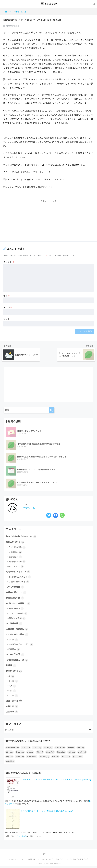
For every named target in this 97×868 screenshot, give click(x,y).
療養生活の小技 (16, 598)
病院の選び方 (16, 609)
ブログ (13, 697)
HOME (49, 856)
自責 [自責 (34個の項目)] (55, 758)
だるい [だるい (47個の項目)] (26, 749)
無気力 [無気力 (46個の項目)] (61, 754)
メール (8, 307)
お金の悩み (15, 557)
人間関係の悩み (17, 562)
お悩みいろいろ (16, 542)
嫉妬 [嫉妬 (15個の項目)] (81, 749)
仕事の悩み (15, 552)
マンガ (13, 683)
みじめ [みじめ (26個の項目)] (48, 749)
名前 (7, 296)
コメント (9, 262)
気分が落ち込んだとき (20, 577)
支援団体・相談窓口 (18, 630)
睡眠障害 (14, 650)
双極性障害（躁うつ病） (21, 646)
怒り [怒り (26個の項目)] (30, 754)
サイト (7, 319)
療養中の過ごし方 (17, 593)
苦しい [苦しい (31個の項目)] (66, 758)
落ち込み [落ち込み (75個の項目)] (78, 758)
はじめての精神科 (18, 614)
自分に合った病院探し (19, 604)
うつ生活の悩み (17, 547)
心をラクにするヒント (19, 572)
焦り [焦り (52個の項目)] (72, 754)
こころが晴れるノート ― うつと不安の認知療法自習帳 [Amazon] (47, 813)
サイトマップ (47, 861)
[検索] (52, 410)
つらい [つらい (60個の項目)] (37, 749)
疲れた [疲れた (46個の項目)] (82, 754)
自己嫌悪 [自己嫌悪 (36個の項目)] (44, 758)
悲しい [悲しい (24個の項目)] (50, 754)
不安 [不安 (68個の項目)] (71, 749)
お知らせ (12, 714)
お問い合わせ (34, 861)
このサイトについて (17, 861)
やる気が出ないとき (19, 582)
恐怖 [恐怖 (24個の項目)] (40, 754)
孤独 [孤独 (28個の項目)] (9, 754)
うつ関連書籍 (14, 624)
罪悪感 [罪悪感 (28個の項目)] (20, 758)
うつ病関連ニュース (18, 661)
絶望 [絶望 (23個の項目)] (9, 758)
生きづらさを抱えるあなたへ (22, 536)
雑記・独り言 (14, 702)
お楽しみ (12, 708)
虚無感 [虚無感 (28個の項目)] (10, 763)
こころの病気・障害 (18, 635)
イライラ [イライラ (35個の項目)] (60, 749)
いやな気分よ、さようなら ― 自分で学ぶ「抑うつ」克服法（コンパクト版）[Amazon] (56, 781)
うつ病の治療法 (16, 656)
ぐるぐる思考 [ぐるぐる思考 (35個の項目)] (12, 749)
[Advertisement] (48, 222)
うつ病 (13, 641)
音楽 (12, 688)
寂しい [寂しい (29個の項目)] (20, 754)
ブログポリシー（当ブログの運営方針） (72, 861)
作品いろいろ (14, 672)
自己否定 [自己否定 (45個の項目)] (32, 758)
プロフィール (29, 508)
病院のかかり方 (17, 619)
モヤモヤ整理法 (16, 587)
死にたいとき (16, 567)
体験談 (11, 667)
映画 (12, 692)
